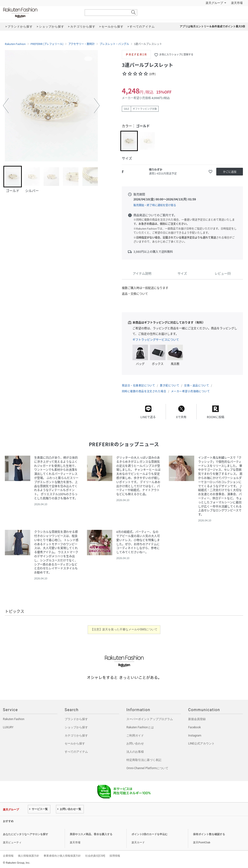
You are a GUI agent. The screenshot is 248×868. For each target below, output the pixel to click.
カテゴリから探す (76, 736)
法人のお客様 (135, 752)
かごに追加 (230, 172)
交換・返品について (197, 385)
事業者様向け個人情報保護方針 (62, 856)
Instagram (195, 736)
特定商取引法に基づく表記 (144, 760)
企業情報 (8, 856)
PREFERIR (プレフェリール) (47, 44)
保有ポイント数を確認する (209, 834)
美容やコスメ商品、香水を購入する (91, 834)
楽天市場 (237, 3)
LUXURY (8, 727)
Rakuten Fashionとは (140, 727)
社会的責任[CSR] (95, 856)
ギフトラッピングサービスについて (156, 340)
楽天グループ (214, 3)
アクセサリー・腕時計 (81, 44)
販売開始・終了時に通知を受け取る (155, 205)
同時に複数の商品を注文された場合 (144, 391)
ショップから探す (76, 727)
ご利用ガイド (135, 736)
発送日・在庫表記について (138, 385)
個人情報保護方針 (29, 856)
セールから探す (75, 744)
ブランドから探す (76, 719)
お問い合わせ (135, 744)
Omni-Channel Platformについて (147, 768)
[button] (6, 106)
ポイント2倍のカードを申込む (150, 834)
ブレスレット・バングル (114, 44)
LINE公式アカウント (201, 744)
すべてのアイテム (76, 752)
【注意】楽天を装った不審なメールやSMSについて (124, 629)
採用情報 (115, 856)
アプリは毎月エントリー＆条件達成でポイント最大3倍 (212, 26)
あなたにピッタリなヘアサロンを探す (26, 834)
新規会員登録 (197, 719)
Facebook (194, 727)
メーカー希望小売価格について (190, 391)
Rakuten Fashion (40, 13)
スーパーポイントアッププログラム (150, 719)
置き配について (170, 385)
